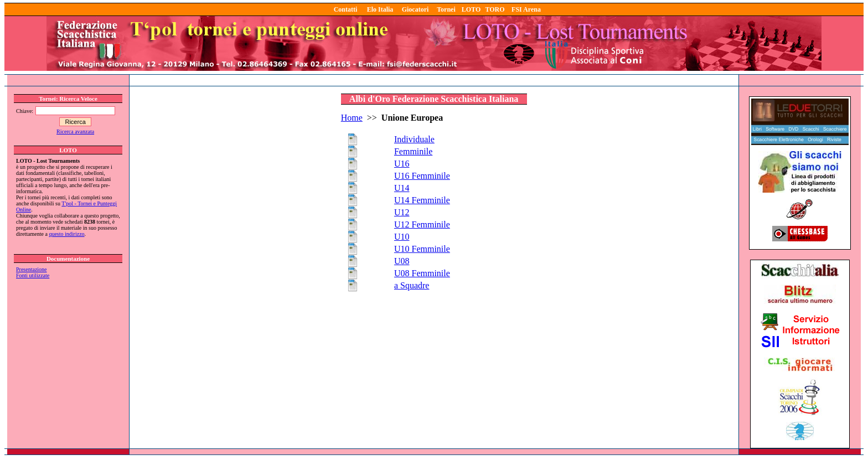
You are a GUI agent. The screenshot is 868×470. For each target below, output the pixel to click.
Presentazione (32, 269)
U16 (402, 164)
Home (352, 118)
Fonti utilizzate (33, 275)
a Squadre (412, 285)
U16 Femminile (422, 176)
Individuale (414, 139)
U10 (402, 237)
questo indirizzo (66, 234)
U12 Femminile (422, 224)
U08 (402, 261)
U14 (402, 188)
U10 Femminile (422, 249)
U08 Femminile (422, 273)
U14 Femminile (422, 200)
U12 (402, 212)
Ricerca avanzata (75, 131)
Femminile (413, 151)
